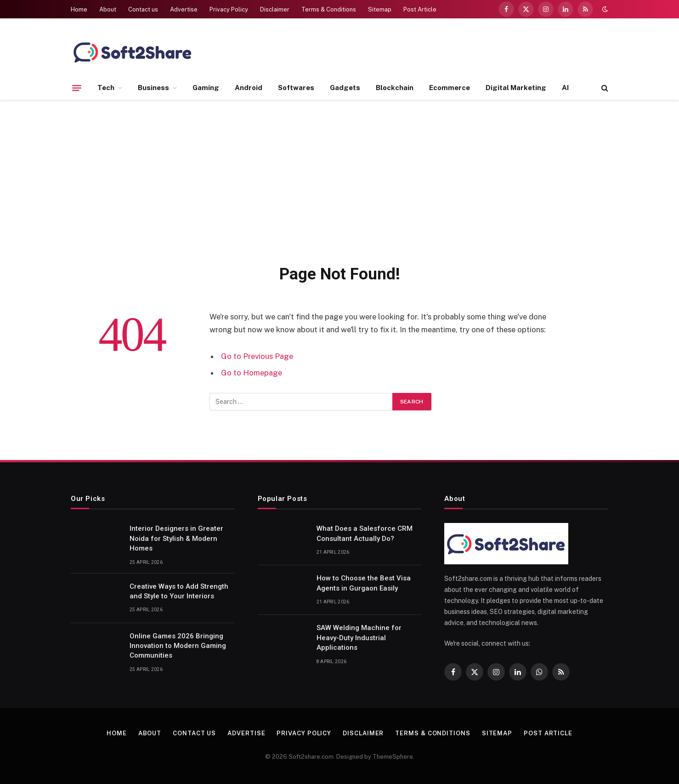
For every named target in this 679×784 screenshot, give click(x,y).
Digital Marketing (516, 88)
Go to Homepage (252, 373)
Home (79, 9)
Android (249, 88)
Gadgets (345, 88)
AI (565, 88)
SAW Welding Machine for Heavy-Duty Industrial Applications (359, 638)
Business (153, 88)
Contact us (143, 9)
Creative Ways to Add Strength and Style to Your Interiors (179, 591)
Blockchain (395, 88)
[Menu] (77, 88)
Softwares (296, 88)
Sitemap (380, 9)
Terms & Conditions (329, 9)
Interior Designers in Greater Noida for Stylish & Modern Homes (176, 538)
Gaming (206, 88)
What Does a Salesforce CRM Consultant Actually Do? (365, 533)
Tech (106, 88)
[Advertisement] (339, 180)
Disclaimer (275, 9)
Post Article (420, 9)
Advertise (184, 9)
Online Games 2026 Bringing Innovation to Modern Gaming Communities (178, 646)
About (108, 9)
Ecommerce (450, 88)
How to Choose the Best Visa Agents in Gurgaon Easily (364, 583)
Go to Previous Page (257, 356)
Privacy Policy (229, 9)
